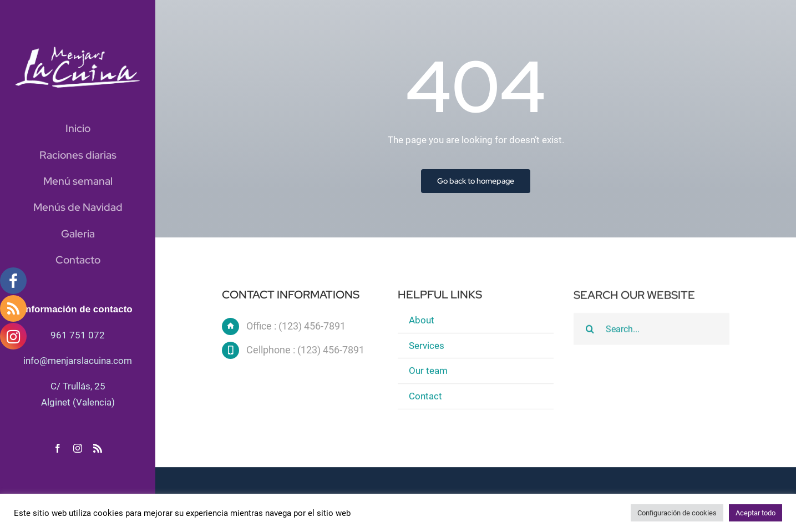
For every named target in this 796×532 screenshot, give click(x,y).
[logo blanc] (78, 51)
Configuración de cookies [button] (677, 513)
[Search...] (651, 330)
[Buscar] (590, 330)
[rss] (98, 448)
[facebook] (58, 448)
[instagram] (78, 448)
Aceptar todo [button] (756, 513)
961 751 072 (78, 335)
